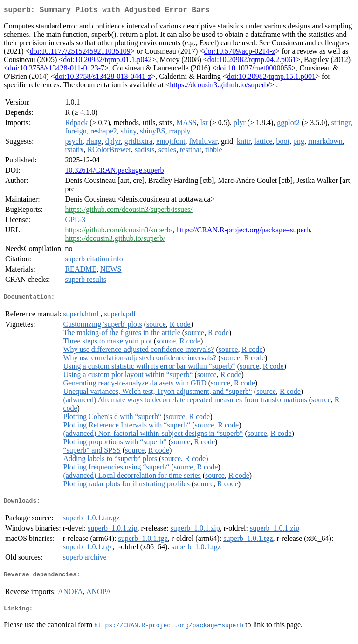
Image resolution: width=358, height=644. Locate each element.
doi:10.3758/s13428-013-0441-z (103, 78)
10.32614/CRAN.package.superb (114, 172)
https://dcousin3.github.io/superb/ (220, 87)
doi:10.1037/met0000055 (254, 70)
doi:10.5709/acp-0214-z (239, 53)
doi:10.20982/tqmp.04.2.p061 (252, 61)
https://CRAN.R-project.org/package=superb (243, 232)
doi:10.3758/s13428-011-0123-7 (56, 70)
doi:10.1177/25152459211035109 (80, 53)
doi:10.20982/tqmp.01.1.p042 (107, 61)
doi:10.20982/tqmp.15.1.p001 (271, 78)
